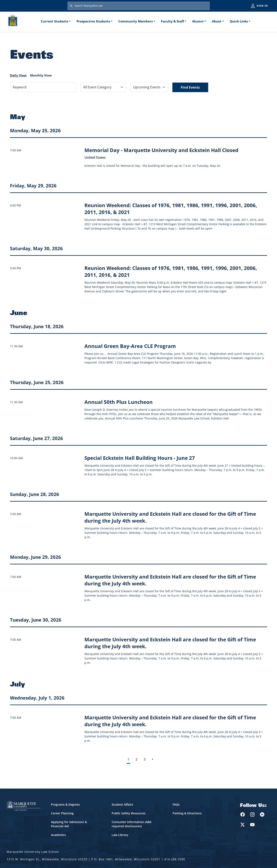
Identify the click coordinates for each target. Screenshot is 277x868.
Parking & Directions (187, 813)
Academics (58, 835)
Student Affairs (122, 804)
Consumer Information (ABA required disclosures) (132, 824)
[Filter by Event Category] (103, 87)
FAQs (176, 804)
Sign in (262, 6)
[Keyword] (43, 87)
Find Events (190, 87)
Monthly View (41, 75)
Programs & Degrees (65, 804)
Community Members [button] (135, 21)
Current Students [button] (54, 21)
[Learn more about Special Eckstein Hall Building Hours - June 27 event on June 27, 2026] (140, 458)
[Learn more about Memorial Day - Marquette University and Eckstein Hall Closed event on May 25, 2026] (161, 150)
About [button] (217, 21)
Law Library (120, 835)
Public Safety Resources (129, 813)
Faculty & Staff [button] (173, 21)
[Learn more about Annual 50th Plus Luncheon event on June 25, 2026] (119, 402)
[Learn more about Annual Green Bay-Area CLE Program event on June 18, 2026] (130, 346)
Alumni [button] (198, 21)
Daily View (18, 75)
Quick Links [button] (239, 21)
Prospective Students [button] (93, 21)
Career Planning (62, 813)
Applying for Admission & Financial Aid (69, 824)
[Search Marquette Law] (139, 6)
